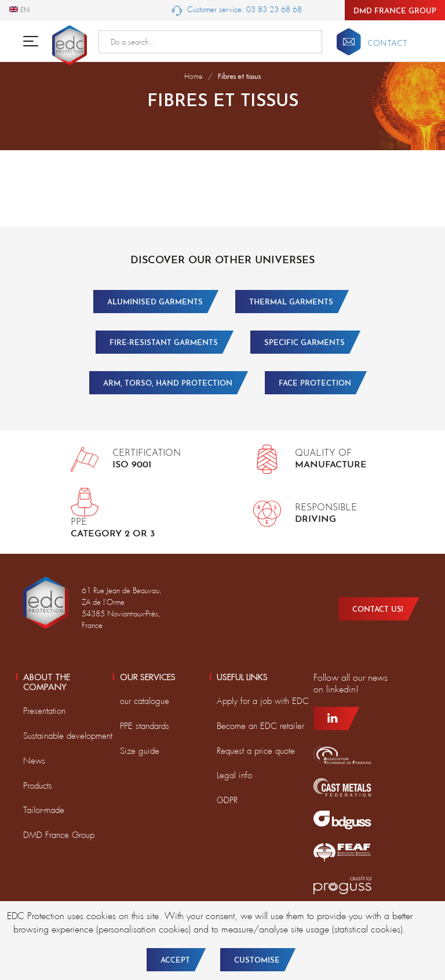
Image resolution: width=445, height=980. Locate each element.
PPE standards (145, 726)
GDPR (227, 800)
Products (38, 786)
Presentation (44, 711)
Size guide (140, 751)
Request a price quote (256, 751)
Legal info (234, 775)
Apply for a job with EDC (263, 701)
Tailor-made (44, 810)
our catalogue (145, 701)
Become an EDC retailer (260, 726)
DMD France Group (395, 11)
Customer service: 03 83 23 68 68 (237, 10)
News (34, 761)
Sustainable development (68, 736)
